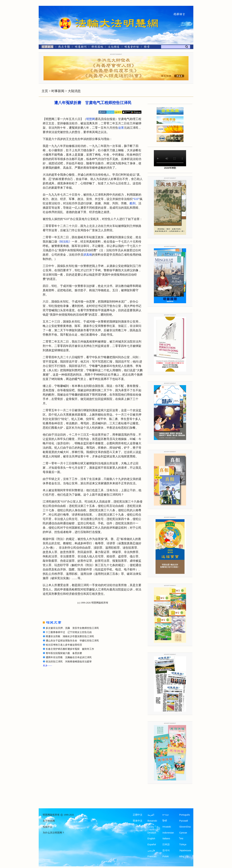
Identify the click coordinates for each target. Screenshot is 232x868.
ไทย (181, 838)
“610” (136, 199)
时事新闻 (58, 91)
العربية (151, 815)
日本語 (166, 844)
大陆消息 (74, 91)
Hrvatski (167, 827)
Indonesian (168, 833)
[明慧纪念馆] (132, 47)
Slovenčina (185, 827)
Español (152, 844)
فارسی (151, 850)
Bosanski (152, 821)
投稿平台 (48, 827)
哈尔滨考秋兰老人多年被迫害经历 (64, 645)
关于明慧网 (49, 821)
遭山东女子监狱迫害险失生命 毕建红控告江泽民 (72, 641)
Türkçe (183, 844)
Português (184, 815)
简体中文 (138, 821)
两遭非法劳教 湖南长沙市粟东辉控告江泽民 (70, 636)
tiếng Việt (184, 856)
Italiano (166, 838)
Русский (184, 821)
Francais (152, 856)
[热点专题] (64, 47)
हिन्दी (165, 821)
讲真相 (88, 255)
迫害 (121, 128)
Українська (185, 850)
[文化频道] (114, 47)
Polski (166, 856)
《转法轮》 (64, 242)
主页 (45, 91)
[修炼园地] (97, 47)
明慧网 (91, 119)
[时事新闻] (46, 47)
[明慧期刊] (81, 47)
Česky (151, 827)
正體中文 (138, 815)
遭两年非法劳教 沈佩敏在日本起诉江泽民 (69, 657)
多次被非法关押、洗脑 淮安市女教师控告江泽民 (72, 628)
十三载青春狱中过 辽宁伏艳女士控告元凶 (69, 632)
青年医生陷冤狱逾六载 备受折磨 (64, 653)
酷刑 (133, 203)
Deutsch (152, 833)
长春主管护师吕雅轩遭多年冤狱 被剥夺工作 (70, 649)
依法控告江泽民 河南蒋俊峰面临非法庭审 (69, 662)
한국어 (166, 850)
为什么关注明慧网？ (54, 833)
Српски (183, 833)
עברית (166, 815)
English (151, 838)
